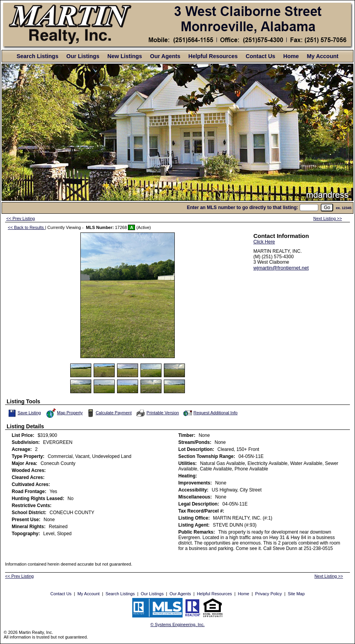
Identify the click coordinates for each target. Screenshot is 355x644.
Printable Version (157, 413)
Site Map (296, 594)
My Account (322, 56)
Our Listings (83, 56)
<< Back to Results (26, 227)
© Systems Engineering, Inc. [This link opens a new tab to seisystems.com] (178, 624)
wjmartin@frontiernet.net (281, 268)
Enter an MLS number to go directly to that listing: (242, 208)
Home (291, 56)
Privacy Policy (268, 594)
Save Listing (25, 413)
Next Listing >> (327, 218)
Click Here (264, 242)
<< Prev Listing (20, 218)
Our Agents (165, 56)
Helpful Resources (213, 56)
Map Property (64, 413)
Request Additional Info (210, 413)
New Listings (125, 56)
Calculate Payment (108, 413)
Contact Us (261, 56)
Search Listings (37, 56)
